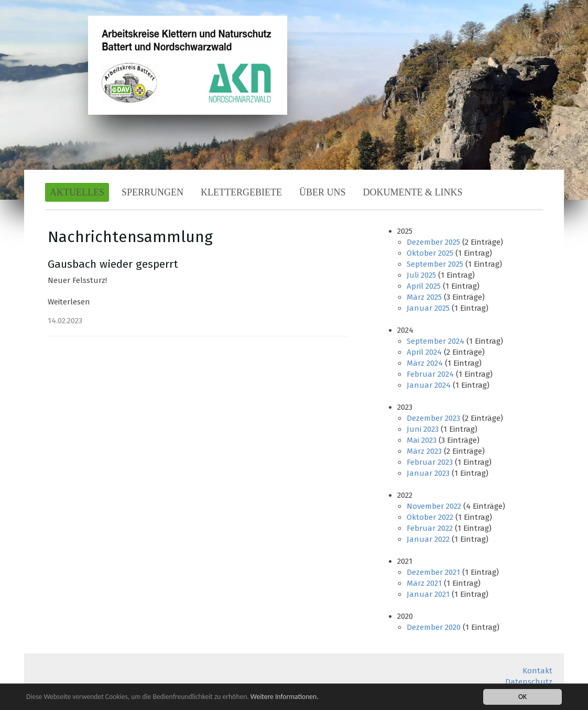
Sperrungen (153, 192)
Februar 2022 (430, 528)
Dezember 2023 (433, 418)
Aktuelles (77, 192)
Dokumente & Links (413, 192)
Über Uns (323, 192)
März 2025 (424, 297)
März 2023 (424, 451)
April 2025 (424, 286)
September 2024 (435, 341)
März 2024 (425, 363)
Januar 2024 (429, 385)
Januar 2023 (428, 473)
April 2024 (424, 352)
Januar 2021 (428, 594)
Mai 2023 (422, 440)
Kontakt (537, 671)
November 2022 (434, 506)
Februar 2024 (430, 374)
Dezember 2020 (434, 627)
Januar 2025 (428, 308)
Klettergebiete (241, 192)
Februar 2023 (430, 462)
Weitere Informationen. (285, 697)
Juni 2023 (423, 429)
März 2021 (424, 583)
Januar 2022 (428, 539)
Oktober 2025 (430, 253)
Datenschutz (529, 682)
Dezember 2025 (433, 242)
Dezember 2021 (433, 572)
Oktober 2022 (430, 517)
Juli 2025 (421, 275)
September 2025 (435, 264)
